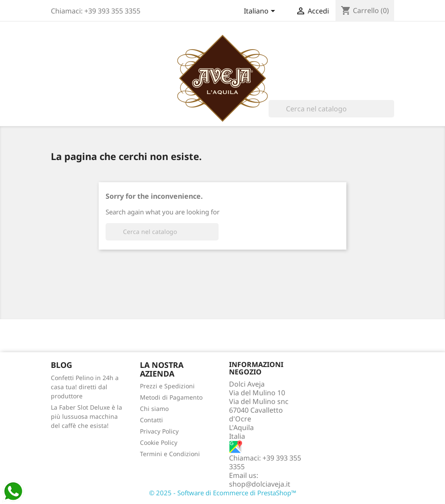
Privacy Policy (159, 431)
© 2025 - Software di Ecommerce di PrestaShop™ (223, 493)
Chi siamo (154, 409)
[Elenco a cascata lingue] (261, 12)
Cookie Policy (159, 442)
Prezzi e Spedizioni (167, 386)
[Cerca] (331, 109)
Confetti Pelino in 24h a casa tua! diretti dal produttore (85, 387)
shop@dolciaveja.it (260, 484)
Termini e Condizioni (170, 454)
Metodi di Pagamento (171, 397)
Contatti (151, 420)
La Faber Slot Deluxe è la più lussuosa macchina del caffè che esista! (86, 416)
